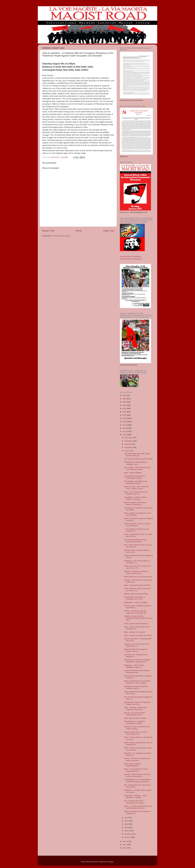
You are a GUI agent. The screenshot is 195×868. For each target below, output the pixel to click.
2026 (125, 395)
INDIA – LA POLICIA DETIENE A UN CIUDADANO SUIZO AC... (138, 807)
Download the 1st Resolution (131, 256)
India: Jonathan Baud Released (136, 624)
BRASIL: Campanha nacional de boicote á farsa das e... (136, 572)
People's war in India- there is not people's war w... (136, 645)
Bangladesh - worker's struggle (136, 602)
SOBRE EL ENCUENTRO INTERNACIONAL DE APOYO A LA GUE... (138, 618)
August (127, 451)
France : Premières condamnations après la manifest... (137, 759)
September (129, 447)
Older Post (109, 231)
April (126, 827)
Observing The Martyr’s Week (135, 718)
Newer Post (48, 231)
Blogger (111, 862)
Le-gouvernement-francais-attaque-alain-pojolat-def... (137, 671)
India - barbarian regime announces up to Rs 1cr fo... (137, 589)
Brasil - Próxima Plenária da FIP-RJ (137, 585)
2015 (125, 431)
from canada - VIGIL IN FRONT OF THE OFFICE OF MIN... (137, 468)
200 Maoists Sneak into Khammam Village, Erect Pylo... (137, 703)
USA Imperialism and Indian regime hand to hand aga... (137, 455)
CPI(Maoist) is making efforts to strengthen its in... (136, 463)
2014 (125, 435)
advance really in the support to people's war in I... (136, 650)
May (126, 824)
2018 (125, 422)
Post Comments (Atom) (61, 236)
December (129, 438)
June (127, 821)
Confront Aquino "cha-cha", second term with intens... (137, 525)
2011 (125, 848)
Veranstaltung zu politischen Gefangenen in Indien (135, 722)
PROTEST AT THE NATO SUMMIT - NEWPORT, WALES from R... (138, 661)
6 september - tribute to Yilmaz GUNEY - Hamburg (135, 498)
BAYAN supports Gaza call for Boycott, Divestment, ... (135, 503)
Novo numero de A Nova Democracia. (138, 577)
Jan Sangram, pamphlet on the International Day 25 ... (136, 482)
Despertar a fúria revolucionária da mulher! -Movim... (137, 728)
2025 (125, 399)
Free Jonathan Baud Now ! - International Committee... (135, 802)
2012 (125, 845)
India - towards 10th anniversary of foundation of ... (137, 628)
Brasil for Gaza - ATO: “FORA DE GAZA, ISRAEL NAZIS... (136, 488)
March (127, 831)
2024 (125, 402)
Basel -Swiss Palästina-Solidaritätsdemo (133, 765)
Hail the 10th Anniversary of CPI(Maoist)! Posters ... (134, 477)
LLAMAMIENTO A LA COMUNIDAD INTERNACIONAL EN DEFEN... (137, 781)
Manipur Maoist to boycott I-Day (136, 594)
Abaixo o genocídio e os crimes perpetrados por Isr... (136, 733)
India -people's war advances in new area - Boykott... (138, 514)
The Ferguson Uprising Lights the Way (138, 459)
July (126, 818)
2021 (125, 412)
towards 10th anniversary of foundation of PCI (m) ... (134, 598)
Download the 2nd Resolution (131, 259)
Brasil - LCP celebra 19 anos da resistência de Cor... (136, 493)
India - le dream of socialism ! (135, 632)
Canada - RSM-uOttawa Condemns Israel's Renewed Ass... (137, 775)
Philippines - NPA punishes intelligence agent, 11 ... (134, 666)
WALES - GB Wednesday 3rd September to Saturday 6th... (136, 612)
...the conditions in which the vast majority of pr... (136, 530)
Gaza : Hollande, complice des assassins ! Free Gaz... (135, 709)
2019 (125, 418)
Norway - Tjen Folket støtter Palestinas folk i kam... (134, 714)
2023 (125, 405)
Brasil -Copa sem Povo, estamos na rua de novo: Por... (137, 567)
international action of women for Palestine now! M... (136, 687)
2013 (125, 841)
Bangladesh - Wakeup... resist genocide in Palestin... (135, 797)
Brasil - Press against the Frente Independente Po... (136, 770)
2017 (125, 425)
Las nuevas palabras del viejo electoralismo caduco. (135, 541)
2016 (125, 428)
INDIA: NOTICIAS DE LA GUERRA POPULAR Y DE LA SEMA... (137, 682)
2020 (125, 415)
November (129, 441)
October (128, 444)
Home (79, 231)
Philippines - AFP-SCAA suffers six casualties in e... (137, 562)
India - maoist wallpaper (133, 473)
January (128, 837)
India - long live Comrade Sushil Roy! (138, 635)
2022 (125, 409)
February (128, 834)
